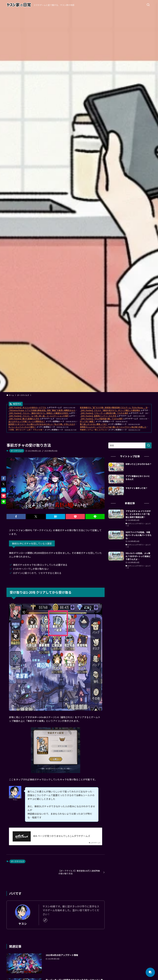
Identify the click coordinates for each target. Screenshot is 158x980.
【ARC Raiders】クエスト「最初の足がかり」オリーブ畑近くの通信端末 (110, 410)
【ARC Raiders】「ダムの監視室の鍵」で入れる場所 (101, 419)
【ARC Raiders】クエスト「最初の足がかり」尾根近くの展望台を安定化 (38, 413)
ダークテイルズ (17, 451)
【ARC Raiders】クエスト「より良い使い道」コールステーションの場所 (38, 416)
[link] (45, 920)
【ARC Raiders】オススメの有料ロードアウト (27, 407)
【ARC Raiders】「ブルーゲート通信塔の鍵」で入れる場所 (104, 413)
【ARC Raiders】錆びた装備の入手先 (24, 419)
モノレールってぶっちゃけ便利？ (22, 427)
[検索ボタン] (148, 5)
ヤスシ (23, 924)
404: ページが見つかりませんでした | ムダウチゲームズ (62, 836)
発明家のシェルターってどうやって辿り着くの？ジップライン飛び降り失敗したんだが (116, 427)
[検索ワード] (130, 445)
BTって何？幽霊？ (87, 421)
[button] (16, 517)
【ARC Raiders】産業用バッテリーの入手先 (98, 416)
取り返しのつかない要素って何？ (94, 424)
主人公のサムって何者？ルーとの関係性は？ (27, 421)
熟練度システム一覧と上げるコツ (94, 430)
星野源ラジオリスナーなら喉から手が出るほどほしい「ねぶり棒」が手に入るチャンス (44, 424)
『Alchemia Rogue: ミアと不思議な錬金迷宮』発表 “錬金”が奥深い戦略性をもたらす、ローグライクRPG (52, 410)
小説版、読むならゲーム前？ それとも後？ (26, 430)
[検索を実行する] (148, 445)
